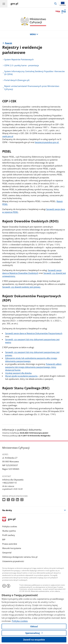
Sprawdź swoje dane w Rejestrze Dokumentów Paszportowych (34, 333)
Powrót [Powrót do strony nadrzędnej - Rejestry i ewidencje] (8, 43)
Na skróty (7, 510)
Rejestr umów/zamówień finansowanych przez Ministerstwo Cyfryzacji (32, 88)
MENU (34, 34)
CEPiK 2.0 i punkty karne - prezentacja (22, 65)
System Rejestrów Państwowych (19, 59)
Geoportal (7, 553)
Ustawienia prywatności (13, 561)
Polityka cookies (10, 526)
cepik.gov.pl (8, 136)
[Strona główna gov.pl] (14, 4)
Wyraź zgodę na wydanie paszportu (21, 376)
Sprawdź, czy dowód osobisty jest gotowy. (22, 287)
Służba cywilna (9, 531)
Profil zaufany (9, 535)
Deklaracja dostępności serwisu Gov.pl (20, 557)
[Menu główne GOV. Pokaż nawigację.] (4, 4)
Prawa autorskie (10, 544)
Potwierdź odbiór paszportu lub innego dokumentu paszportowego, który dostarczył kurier (33, 367)
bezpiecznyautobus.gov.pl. (47, 142)
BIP (4, 539)
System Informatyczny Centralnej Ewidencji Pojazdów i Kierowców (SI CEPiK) (34, 73)
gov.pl (9, 519)
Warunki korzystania (12, 548)
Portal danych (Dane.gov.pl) (17, 80)
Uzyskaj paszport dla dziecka (18, 373)
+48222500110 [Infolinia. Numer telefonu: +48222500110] (9, 483)
